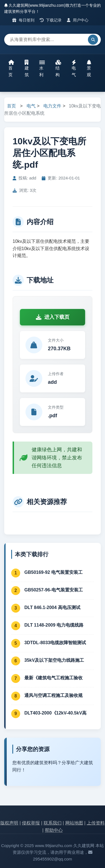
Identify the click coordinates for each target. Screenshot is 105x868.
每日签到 (23, 20)
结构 (58, 68)
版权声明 (9, 823)
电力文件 (52, 106)
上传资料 (96, 823)
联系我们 (53, 823)
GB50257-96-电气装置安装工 (54, 590)
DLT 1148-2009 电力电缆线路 (54, 625)
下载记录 (51, 20)
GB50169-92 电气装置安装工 (53, 572)
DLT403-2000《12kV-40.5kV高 (55, 713)
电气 (74, 68)
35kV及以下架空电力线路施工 (54, 660)
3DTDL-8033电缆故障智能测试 (55, 643)
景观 (89, 68)
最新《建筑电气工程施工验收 (53, 678)
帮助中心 (54, 830)
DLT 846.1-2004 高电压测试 (52, 607)
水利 (42, 68)
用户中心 (78, 20)
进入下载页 (53, 317)
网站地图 (74, 823)
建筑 (27, 68)
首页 (11, 68)
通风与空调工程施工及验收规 (53, 695)
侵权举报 (31, 823)
